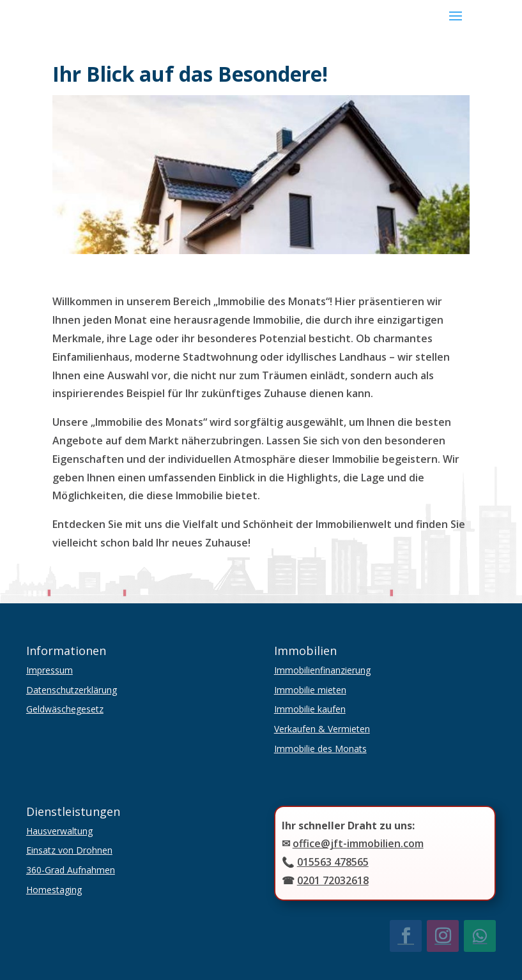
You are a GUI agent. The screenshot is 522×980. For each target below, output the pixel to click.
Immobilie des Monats (320, 749)
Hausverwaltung (59, 831)
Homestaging (54, 890)
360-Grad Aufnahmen (71, 870)
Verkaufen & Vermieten (322, 729)
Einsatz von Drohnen (69, 850)
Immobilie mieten (310, 690)
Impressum (50, 670)
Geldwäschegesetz (65, 709)
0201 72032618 (333, 880)
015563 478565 (333, 862)
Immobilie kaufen (310, 709)
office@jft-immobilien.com (358, 843)
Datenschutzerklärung (72, 690)
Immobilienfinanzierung (322, 670)
